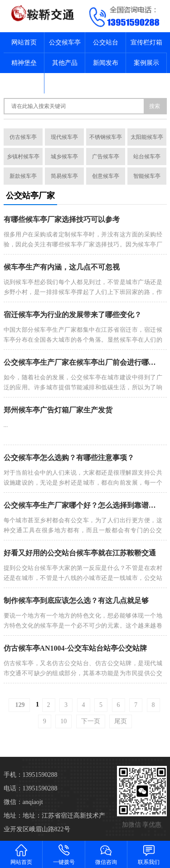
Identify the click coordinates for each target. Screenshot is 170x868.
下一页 (91, 721)
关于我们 (24, 83)
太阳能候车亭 (147, 137)
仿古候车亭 (23, 137)
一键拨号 (64, 854)
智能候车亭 (147, 176)
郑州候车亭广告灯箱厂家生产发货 (58, 410)
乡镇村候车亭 (23, 157)
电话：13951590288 (31, 788)
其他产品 (65, 63)
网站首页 (24, 42)
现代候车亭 (64, 137)
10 (63, 721)
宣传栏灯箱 (146, 42)
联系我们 (65, 83)
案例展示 (146, 63)
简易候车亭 (64, 176)
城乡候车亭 (64, 157)
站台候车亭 (147, 157)
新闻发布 (106, 63)
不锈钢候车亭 (106, 137)
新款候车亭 (23, 176)
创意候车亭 (106, 176)
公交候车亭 (65, 42)
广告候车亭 (106, 157)
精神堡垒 (24, 63)
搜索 (155, 106)
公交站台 (106, 42)
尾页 (121, 721)
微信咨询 (107, 854)
